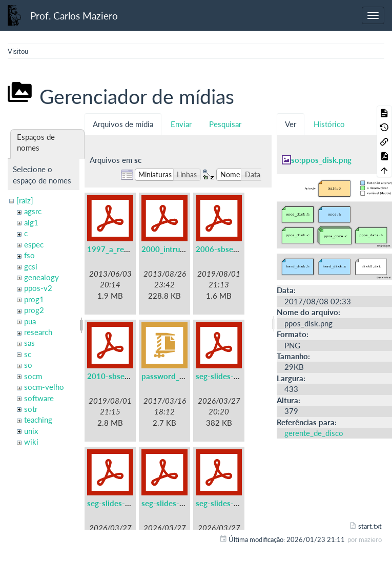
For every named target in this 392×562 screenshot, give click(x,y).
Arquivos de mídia (123, 124)
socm (33, 376)
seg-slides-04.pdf (226, 503)
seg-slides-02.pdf (118, 503)
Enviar (181, 124)
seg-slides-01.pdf (226, 376)
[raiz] (25, 200)
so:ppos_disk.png (321, 160)
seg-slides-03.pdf (172, 503)
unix (31, 431)
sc (28, 354)
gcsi (31, 266)
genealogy (42, 277)
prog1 (34, 299)
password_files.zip (174, 376)
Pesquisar (225, 124)
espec (34, 244)
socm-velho (44, 387)
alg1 (31, 222)
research (38, 332)
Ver (291, 124)
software (39, 398)
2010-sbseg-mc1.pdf (124, 376)
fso (29, 255)
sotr (31, 409)
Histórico (329, 124)
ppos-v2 (38, 288)
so (28, 365)
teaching (38, 420)
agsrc (33, 211)
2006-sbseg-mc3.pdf (232, 249)
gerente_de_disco (314, 433)
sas (29, 343)
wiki (31, 442)
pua (30, 321)
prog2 (34, 310)
